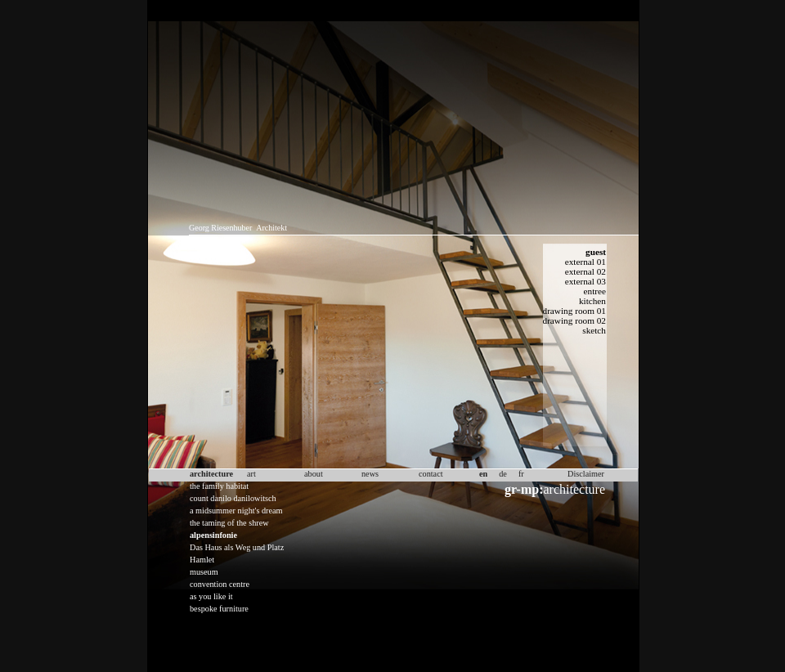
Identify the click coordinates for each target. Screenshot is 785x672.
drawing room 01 (575, 311)
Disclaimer (586, 474)
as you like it (211, 596)
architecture (555, 489)
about (314, 474)
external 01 (585, 262)
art (251, 474)
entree (595, 291)
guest (596, 252)
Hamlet (202, 560)
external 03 (585, 281)
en (483, 474)
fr (521, 474)
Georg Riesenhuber (220, 228)
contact (431, 474)
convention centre (220, 584)
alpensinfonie (213, 535)
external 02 (585, 271)
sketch (594, 330)
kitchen (592, 301)
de (503, 474)
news (370, 474)
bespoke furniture (219, 609)
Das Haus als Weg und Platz (237, 547)
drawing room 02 (575, 320)
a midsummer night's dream (236, 511)
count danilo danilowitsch (233, 498)
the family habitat (219, 486)
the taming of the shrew (229, 523)
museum (204, 572)
